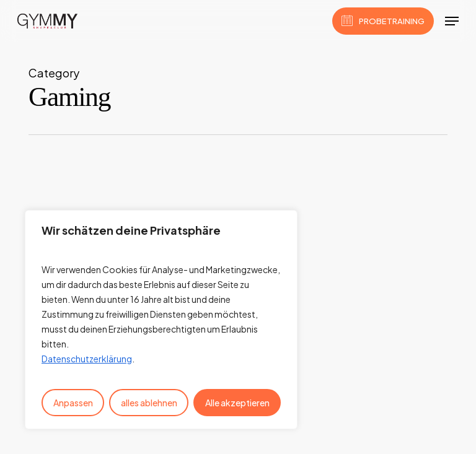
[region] (161, 320)
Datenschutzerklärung (87, 359)
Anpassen (73, 403)
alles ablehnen (149, 403)
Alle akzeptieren (237, 403)
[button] (452, 21)
